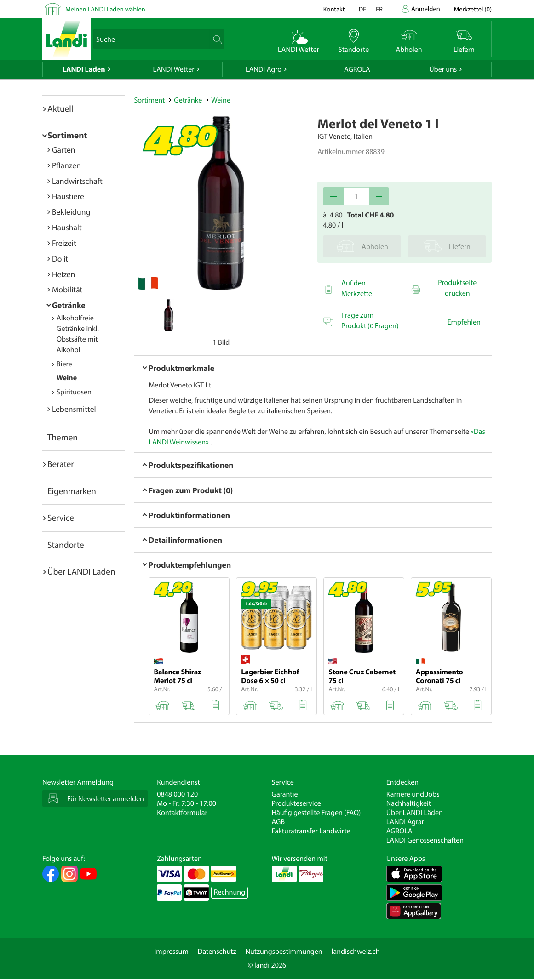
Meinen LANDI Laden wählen (105, 9)
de (363, 9)
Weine (67, 378)
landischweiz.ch (356, 952)
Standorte (66, 545)
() (473, 9)
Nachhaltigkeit (409, 803)
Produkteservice (296, 803)
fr (379, 9)
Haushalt (67, 227)
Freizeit (64, 243)
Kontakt (334, 9)
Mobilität (67, 289)
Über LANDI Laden (81, 571)
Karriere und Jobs (413, 794)
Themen (63, 437)
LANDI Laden (84, 69)
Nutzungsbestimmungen (284, 952)
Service (61, 518)
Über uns (443, 69)
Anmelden (426, 9)
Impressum (171, 952)
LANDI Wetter (174, 69)
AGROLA (357, 69)
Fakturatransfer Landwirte (311, 831)
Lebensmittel (74, 409)
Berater (61, 464)
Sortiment (67, 135)
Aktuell (60, 108)
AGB (278, 822)
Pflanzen (66, 165)
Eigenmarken (72, 491)
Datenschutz (217, 952)
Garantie (285, 794)
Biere (64, 364)
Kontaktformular (182, 813)
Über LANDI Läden (415, 813)
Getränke (69, 305)
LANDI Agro (264, 69)
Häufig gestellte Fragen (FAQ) (316, 813)
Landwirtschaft (77, 181)
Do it (60, 259)
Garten (63, 150)
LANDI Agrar (405, 822)
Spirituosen (74, 392)
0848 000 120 (177, 794)
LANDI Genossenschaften (425, 840)
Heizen (63, 274)
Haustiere (68, 196)
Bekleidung (71, 212)
